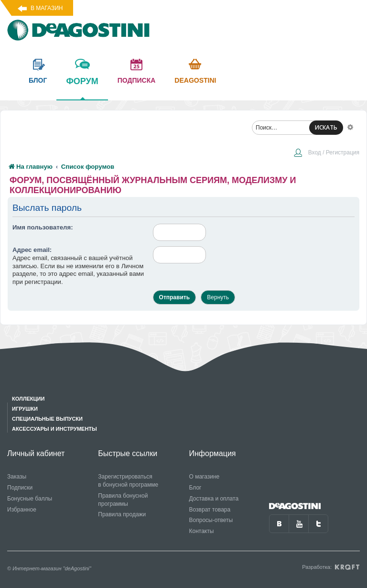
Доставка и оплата (214, 499)
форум (82, 88)
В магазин (47, 8)
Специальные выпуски (47, 419)
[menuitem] (326, 153)
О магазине (205, 477)
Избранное (22, 510)
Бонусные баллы (30, 499)
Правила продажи (122, 514)
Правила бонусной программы (123, 500)
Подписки (20, 488)
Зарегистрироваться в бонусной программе (128, 481)
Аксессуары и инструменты (54, 429)
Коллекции (28, 399)
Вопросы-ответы (211, 520)
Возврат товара (210, 510)
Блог (195, 488)
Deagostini (195, 80)
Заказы (17, 477)
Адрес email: (32, 250)
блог (38, 80)
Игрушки (25, 409)
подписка (137, 80)
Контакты (202, 531)
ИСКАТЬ (326, 127)
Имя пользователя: (43, 227)
